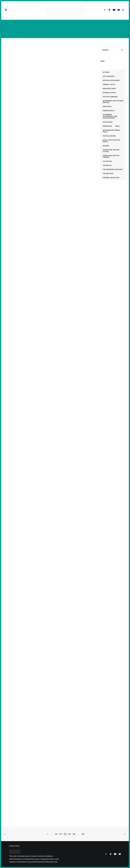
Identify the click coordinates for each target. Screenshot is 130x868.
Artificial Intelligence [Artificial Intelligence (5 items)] (111, 80)
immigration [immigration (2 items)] (107, 126)
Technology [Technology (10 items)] (107, 165)
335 (69, 834)
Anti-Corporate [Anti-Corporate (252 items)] (109, 76)
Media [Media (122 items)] (117, 126)
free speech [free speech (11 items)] (107, 107)
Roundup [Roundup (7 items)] (106, 146)
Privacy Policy (14, 846)
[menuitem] (105, 10)
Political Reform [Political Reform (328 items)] (109, 136)
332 (56, 834)
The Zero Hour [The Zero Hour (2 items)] (108, 174)
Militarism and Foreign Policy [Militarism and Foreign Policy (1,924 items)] (111, 131)
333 (61, 834)
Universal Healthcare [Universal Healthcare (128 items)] (111, 178)
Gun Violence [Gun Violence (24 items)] (108, 122)
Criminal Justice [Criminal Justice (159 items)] (109, 85)
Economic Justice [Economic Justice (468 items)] (109, 93)
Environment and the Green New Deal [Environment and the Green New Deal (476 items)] (113, 102)
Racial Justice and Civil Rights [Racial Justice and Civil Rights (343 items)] (112, 141)
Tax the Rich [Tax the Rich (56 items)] (107, 161)
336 (74, 834)
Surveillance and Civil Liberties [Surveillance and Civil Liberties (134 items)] (111, 156)
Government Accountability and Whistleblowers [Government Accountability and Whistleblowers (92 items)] (110, 116)
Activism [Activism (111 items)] (106, 72)
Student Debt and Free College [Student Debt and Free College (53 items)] (111, 151)
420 (83, 834)
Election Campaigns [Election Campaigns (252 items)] (110, 97)
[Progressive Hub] (65, 10)
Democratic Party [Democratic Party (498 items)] (109, 89)
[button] (105, 10)
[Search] (113, 50)
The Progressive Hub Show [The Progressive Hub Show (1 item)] (113, 170)
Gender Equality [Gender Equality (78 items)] (109, 111)
